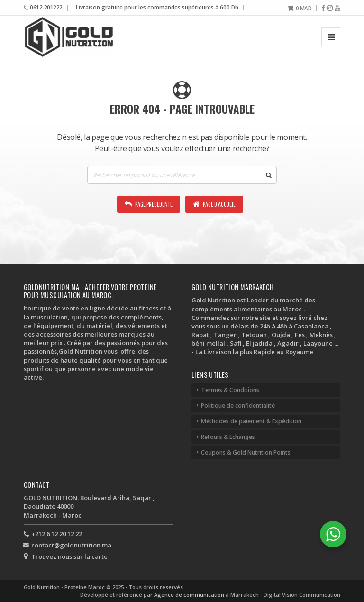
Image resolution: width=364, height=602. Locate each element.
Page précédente (149, 204)
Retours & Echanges (228, 437)
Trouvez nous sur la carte (69, 556)
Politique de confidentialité (238, 406)
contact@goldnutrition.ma (71, 545)
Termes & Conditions (230, 390)
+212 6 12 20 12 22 (57, 534)
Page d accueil (214, 204)
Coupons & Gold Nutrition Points (246, 452)
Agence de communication (190, 595)
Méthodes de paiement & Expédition (251, 421)
